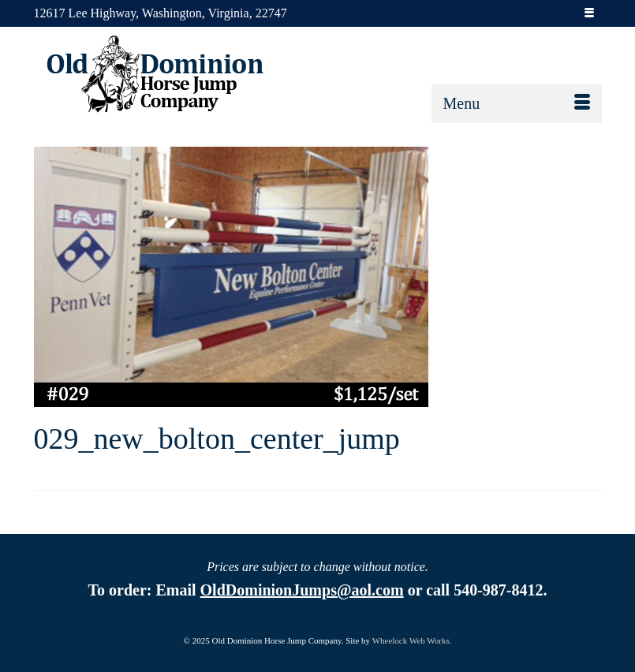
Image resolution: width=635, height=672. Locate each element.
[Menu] (517, 103)
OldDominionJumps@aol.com (302, 590)
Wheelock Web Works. (412, 640)
